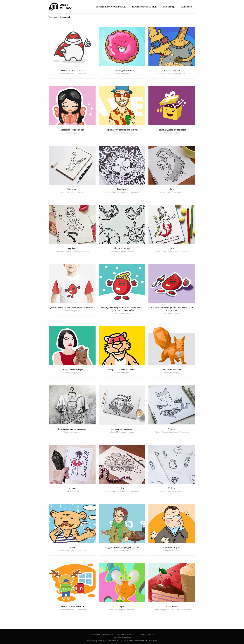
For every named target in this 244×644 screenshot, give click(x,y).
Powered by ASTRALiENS (146, 640)
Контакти (150, 634)
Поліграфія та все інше (125, 634)
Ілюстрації (140, 634)
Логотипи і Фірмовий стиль (101, 634)
